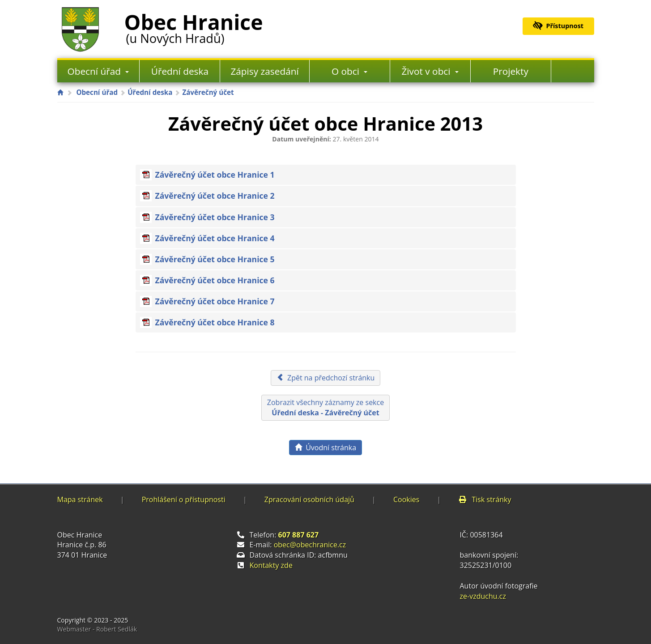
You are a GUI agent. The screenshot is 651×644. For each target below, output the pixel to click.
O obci (349, 71)
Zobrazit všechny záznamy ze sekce (325, 407)
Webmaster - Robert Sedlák (97, 629)
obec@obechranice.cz (310, 545)
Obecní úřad (98, 71)
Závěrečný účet (208, 92)
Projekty (511, 71)
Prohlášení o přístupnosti (184, 499)
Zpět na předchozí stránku (326, 378)
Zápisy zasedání (264, 71)
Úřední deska (180, 71)
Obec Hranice (194, 26)
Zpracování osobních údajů (309, 499)
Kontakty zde (271, 565)
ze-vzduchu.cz (483, 596)
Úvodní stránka (325, 448)
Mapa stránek (80, 499)
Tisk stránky (485, 499)
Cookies (406, 499)
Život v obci (430, 71)
